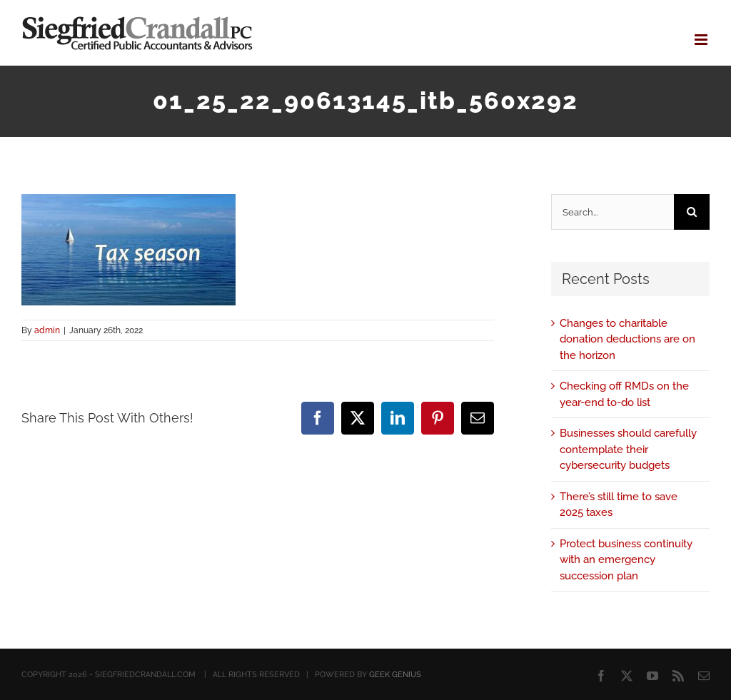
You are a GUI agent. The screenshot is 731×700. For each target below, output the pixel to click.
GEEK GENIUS (395, 675)
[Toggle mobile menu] (702, 40)
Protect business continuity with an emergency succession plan (626, 560)
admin (47, 330)
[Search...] (612, 212)
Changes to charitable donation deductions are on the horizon (627, 339)
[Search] (692, 212)
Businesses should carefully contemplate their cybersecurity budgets (628, 449)
